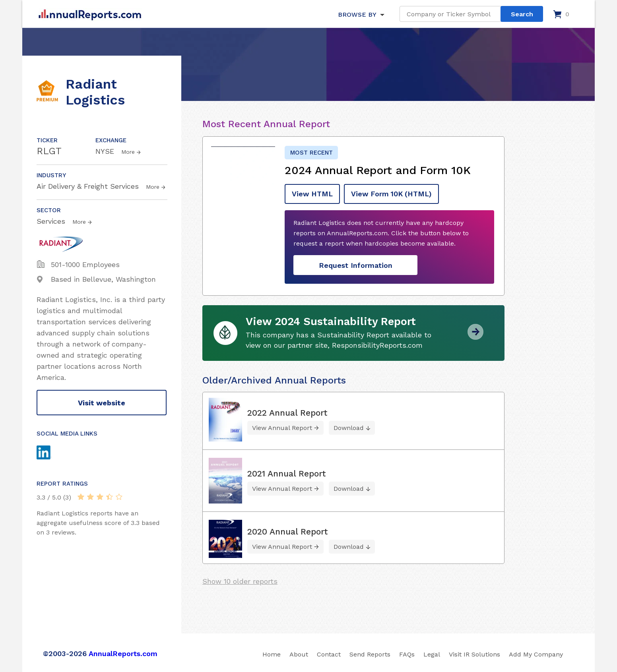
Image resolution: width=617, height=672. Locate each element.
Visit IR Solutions (474, 654)
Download (349, 427)
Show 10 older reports (240, 580)
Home (272, 654)
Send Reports (370, 654)
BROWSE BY (357, 15)
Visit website (102, 403)
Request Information (356, 265)
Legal (432, 654)
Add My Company (536, 654)
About (299, 654)
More (128, 152)
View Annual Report (282, 427)
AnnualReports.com (123, 653)
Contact (329, 654)
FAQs (407, 654)
